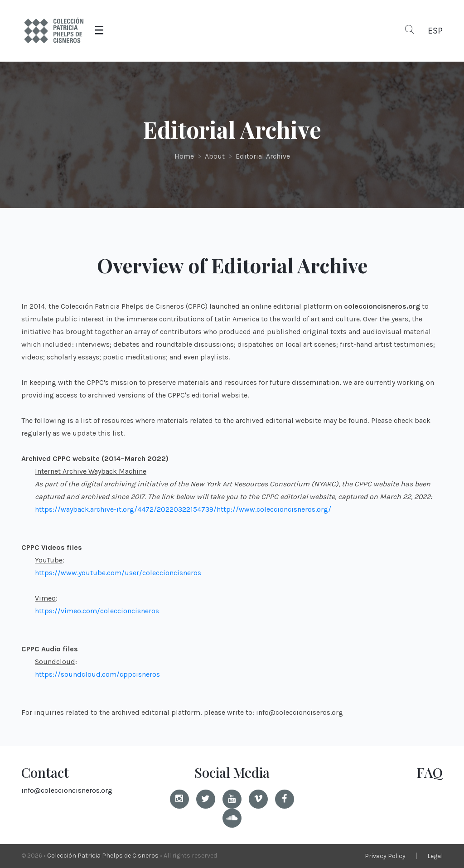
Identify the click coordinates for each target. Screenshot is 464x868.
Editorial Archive (263, 156)
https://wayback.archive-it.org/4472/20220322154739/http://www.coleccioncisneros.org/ (183, 509)
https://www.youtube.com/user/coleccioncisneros (118, 573)
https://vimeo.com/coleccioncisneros (97, 611)
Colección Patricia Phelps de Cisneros (103, 856)
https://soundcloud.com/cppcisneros (97, 674)
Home (184, 156)
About (215, 156)
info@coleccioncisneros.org (67, 790)
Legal (435, 856)
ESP (435, 31)
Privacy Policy (385, 856)
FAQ (430, 772)
